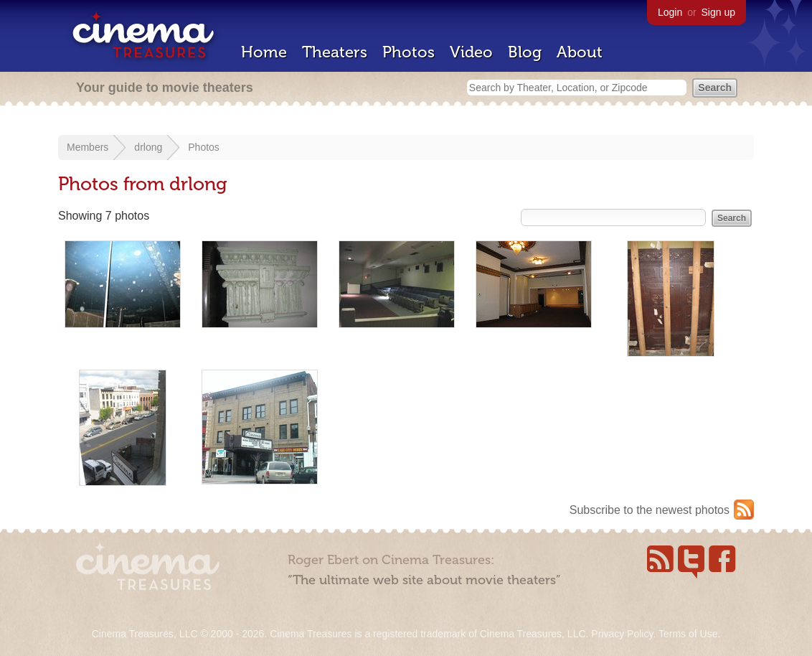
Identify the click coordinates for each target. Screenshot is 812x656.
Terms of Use (688, 634)
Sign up (718, 12)
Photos (409, 52)
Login (670, 12)
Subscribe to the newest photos (650, 510)
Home (264, 52)
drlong (148, 147)
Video (471, 52)
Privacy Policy (622, 634)
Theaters (335, 52)
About (580, 52)
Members (88, 147)
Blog (525, 52)
